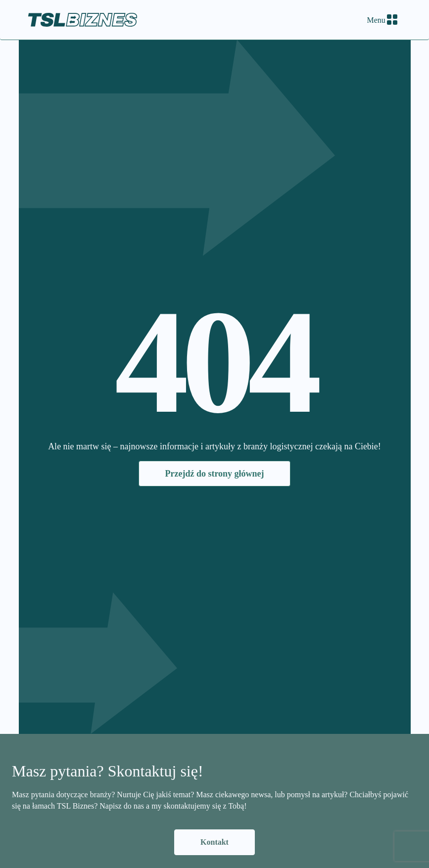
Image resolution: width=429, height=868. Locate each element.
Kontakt (214, 842)
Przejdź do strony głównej (214, 474)
